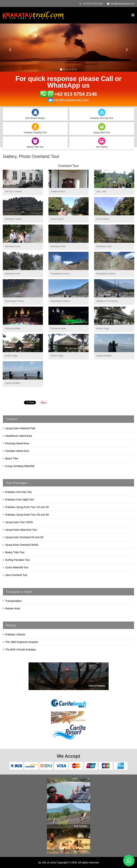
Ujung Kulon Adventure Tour (21, 530)
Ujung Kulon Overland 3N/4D (22, 545)
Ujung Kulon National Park (20, 428)
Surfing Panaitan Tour (17, 560)
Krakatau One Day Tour (19, 492)
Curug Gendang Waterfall (20, 466)
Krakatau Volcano (15, 634)
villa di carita (49, 862)
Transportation (13, 601)
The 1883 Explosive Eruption (22, 642)
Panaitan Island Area (17, 451)
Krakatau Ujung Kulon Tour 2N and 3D (27, 515)
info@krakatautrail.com (122, 4)
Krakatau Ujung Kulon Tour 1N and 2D (27, 507)
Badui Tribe (12, 458)
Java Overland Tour (16, 575)
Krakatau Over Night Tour (20, 500)
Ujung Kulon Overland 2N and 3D (24, 537)
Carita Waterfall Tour (17, 567)
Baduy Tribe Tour (15, 552)
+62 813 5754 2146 (76, 94)
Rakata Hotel (13, 608)
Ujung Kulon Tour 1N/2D (19, 522)
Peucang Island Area (17, 443)
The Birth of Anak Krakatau (21, 650)
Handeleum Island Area (19, 436)
